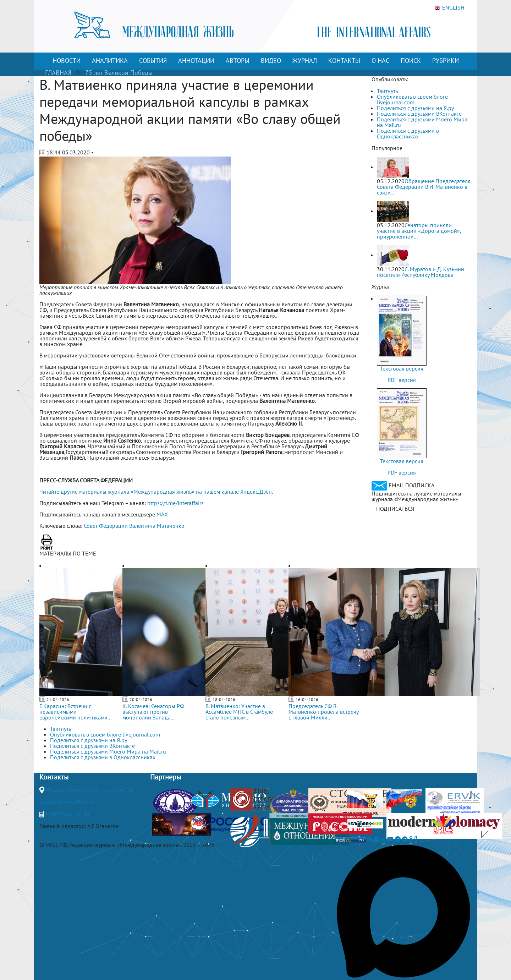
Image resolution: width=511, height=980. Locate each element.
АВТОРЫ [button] (238, 61)
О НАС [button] (380, 61)
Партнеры (166, 777)
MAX (162, 514)
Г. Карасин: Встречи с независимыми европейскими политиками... (75, 712)
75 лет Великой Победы (119, 73)
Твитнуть (387, 91)
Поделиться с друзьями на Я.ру (415, 108)
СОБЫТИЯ (153, 61)
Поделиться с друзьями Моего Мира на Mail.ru (422, 122)
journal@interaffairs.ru (67, 802)
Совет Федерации (106, 526)
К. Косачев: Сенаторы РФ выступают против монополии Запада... (153, 712)
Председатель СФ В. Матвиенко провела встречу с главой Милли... (323, 712)
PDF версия (402, 380)
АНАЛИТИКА (110, 61)
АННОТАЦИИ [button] (196, 61)
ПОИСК (411, 61)
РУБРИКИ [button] (446, 61)
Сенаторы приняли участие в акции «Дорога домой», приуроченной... (419, 231)
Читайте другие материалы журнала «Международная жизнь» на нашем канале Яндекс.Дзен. (156, 492)
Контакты (54, 777)
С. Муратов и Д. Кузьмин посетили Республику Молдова (421, 272)
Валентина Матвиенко (157, 526)
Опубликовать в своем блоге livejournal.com (412, 99)
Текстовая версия (402, 368)
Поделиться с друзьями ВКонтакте (419, 114)
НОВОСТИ (67, 61)
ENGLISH (450, 8)
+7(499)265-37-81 (67, 814)
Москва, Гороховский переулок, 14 (89, 789)
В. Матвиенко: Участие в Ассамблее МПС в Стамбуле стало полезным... (239, 712)
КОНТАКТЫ (344, 61)
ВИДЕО (271, 61)
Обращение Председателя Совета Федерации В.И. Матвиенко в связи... (424, 187)
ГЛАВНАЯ (58, 73)
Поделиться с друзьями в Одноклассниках (408, 133)
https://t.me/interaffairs (175, 503)
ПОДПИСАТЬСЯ (395, 509)
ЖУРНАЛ (305, 61)
